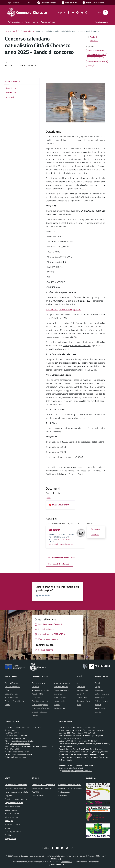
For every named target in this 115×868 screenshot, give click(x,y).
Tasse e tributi (82, 697)
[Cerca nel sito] (105, 12)
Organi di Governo (12, 683)
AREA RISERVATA (56, 865)
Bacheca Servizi (11, 810)
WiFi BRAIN (63, 795)
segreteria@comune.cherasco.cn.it (62, 544)
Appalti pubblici (38, 694)
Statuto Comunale (12, 813)
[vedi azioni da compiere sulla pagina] (92, 41)
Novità (15, 31)
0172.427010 (13, 730)
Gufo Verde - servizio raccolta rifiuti (71, 785)
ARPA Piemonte (38, 795)
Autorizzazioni (37, 697)
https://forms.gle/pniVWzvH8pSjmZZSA (63, 309)
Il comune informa (84, 701)
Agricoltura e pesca (39, 683)
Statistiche (9, 835)
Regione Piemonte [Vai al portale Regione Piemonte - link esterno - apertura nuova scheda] (13, 3)
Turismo (57, 705)
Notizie (79, 683)
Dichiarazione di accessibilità (15, 788)
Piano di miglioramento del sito (16, 792)
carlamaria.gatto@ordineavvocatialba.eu (77, 771)
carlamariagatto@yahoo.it (74, 768)
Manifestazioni (82, 690)
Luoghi (97, 687)
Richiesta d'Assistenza (13, 806)
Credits (8, 828)
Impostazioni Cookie (12, 824)
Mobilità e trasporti (61, 687)
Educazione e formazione (41, 708)
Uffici (7, 690)
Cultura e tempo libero (40, 705)
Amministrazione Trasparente (16, 785)
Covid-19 (80, 694)
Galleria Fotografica (102, 694)
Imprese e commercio (62, 683)
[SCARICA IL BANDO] (50, 505)
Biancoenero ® (66, 862)
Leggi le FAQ (10, 795)
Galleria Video (100, 697)
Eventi (97, 683)
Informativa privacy (12, 817)
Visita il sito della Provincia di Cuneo (45, 788)
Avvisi (79, 705)
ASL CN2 (35, 792)
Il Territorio (99, 690)
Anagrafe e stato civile (40, 690)
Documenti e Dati (11, 694)
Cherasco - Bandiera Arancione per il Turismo (75, 788)
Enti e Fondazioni (11, 697)
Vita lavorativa (59, 708)
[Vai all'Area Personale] (94, 3)
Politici (7, 705)
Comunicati (81, 687)
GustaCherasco (64, 792)
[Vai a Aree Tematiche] (69, 3)
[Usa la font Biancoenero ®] (47, 3)
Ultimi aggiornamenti (13, 831)
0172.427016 (13, 733)
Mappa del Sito (11, 839)
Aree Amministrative (13, 687)
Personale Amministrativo (15, 701)
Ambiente (36, 687)
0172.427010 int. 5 (66, 539)
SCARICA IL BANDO (60, 505)
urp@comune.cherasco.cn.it (20, 744)
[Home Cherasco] (28, 12)
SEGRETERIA (54, 530)
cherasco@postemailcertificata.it (22, 741)
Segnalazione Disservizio (14, 803)
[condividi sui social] (92, 37)
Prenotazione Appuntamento (16, 799)
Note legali (9, 821)
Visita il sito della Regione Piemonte (45, 785)
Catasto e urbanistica (40, 701)
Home (7, 31)
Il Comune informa (27, 31)
